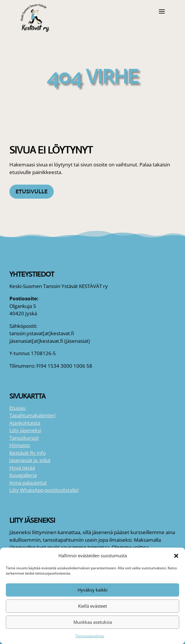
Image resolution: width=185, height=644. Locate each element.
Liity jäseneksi (25, 430)
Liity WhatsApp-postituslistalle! (44, 490)
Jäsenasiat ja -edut (30, 460)
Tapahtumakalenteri (32, 415)
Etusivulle (32, 192)
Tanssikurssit (24, 438)
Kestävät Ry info (28, 453)
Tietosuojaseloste (90, 636)
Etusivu (17, 408)
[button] (176, 556)
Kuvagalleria (23, 475)
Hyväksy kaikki (92, 590)
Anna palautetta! (28, 483)
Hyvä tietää (22, 468)
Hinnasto (20, 445)
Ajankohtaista (25, 423)
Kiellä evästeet (92, 606)
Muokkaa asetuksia (93, 622)
